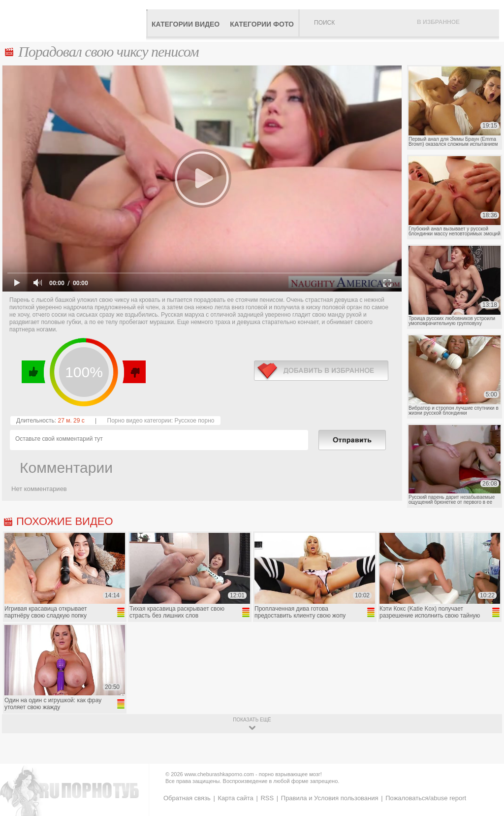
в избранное (321, 371)
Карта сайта (235, 798)
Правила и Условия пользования (330, 798)
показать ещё (252, 720)
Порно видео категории (139, 421)
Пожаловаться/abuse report (426, 798)
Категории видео (186, 24)
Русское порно (194, 421)
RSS (267, 798)
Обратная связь (187, 798)
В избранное (438, 22)
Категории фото (262, 24)
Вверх (485, 767)
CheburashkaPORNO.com (76, 21)
